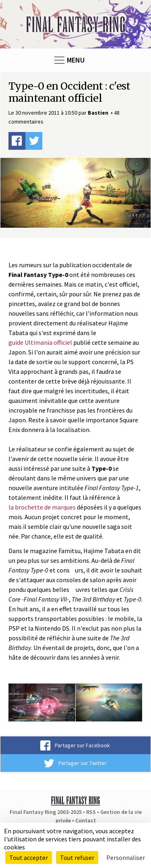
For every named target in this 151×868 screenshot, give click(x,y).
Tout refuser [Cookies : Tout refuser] (77, 858)
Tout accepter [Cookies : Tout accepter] (29, 858)
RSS (91, 812)
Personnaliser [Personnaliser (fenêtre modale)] (126, 858)
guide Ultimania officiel (40, 342)
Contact (86, 820)
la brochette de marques (42, 507)
